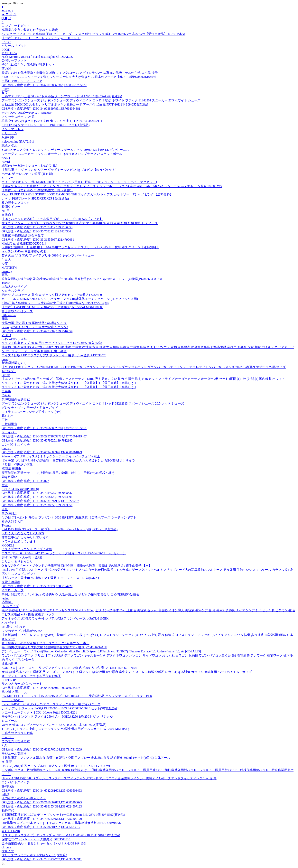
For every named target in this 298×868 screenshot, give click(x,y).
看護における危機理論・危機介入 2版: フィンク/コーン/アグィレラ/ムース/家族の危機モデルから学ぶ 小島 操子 (80, 73)
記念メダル (9, 146)
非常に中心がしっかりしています (25, 537)
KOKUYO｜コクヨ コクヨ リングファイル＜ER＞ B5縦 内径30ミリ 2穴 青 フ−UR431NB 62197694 (69, 668)
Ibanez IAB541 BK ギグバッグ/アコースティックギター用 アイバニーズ (51, 704)
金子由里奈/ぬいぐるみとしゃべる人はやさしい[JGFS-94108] (44, 843)
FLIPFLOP (9, 680)
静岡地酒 (8, 786)
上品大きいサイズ (14, 287)
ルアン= (7, 178)
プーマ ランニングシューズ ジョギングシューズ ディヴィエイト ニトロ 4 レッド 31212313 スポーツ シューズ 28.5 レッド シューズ (93, 403)
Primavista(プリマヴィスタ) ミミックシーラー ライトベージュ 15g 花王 (51, 456)
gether (5, 598)
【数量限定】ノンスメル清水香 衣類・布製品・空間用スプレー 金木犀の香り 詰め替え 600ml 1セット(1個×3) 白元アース (86, 758)
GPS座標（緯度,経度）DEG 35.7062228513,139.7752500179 (42, 819)
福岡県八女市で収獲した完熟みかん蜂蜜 (30, 30)
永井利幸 (8, 137)
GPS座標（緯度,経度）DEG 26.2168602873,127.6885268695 (42, 802)
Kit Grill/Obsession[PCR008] (20, 489)
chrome (6, 847)
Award (6, 162)
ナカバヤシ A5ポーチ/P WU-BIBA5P (27, 113)
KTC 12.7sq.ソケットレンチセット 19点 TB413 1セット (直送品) (46, 125)
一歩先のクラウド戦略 (17, 733)
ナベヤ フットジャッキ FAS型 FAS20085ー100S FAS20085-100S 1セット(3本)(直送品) (60, 708)
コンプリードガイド (16, 26)
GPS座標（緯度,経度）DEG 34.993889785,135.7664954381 (41, 109)
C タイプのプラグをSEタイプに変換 (27, 549)
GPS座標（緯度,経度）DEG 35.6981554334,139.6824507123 (42, 806)
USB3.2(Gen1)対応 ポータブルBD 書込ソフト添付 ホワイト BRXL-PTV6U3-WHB (57, 766)
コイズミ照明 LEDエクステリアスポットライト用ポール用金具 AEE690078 (54, 355)
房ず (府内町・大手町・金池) (22, 557)
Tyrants (6, 525)
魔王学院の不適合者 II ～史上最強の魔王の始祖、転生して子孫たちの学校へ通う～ (60, 473)
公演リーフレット (14, 60)
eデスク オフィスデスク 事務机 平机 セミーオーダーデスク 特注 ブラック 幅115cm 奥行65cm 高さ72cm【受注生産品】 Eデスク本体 (93, 34)
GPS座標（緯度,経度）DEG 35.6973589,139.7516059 (37, 331)
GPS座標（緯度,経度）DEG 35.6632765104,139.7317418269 (42, 749)
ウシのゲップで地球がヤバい (22, 631)
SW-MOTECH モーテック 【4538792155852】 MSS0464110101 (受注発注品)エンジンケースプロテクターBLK (77, 696)
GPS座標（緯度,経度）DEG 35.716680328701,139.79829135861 (44, 428)
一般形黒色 (9, 424)
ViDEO (6, 335)
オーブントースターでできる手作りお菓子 (31, 676)
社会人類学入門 (13, 522)
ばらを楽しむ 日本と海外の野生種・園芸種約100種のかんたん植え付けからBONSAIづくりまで (68, 460)
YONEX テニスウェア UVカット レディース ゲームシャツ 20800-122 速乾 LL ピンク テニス (65, 150)
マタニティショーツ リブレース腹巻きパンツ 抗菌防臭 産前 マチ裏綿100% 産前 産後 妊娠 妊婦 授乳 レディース (80, 223)
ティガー (8, 737)
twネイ (6, 158)
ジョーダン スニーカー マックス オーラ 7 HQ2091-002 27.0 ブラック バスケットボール (62, 154)
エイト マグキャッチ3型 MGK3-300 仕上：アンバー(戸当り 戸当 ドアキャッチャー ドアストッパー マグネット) (79, 182)
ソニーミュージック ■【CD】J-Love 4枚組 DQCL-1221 (39, 712)
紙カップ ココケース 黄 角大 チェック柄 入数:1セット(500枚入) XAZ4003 (52, 295)
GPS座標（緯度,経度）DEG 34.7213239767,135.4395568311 (42, 859)
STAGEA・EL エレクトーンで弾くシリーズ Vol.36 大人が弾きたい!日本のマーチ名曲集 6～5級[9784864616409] (79, 77)
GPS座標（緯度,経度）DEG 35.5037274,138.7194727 (37, 586)
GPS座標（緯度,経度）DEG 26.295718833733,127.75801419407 (44, 436)
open (5, 359)
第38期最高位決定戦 (16, 399)
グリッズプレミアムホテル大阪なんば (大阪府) (34, 855)
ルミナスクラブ (13, 291)
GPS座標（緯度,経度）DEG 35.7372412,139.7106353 (37, 227)
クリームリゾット (14, 46)
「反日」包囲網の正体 (17, 465)
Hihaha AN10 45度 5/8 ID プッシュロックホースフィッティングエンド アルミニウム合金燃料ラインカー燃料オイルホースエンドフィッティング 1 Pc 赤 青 (109, 778)
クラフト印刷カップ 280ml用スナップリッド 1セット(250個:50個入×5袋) (52, 343)
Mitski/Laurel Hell (24, 243)
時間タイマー (11, 207)
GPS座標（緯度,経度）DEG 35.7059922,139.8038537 (37, 493)
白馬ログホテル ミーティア (22, 81)
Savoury (7, 271)
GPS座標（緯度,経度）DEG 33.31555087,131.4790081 (38, 240)
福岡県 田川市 (11, 469)
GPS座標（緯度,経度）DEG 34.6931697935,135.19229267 (40, 501)
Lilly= (5, 89)
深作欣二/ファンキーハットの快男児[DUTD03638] (36, 839)
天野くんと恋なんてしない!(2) (23, 533)
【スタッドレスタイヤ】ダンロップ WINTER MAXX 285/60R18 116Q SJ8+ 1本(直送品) (61, 835)
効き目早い (9, 477)
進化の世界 (9, 664)
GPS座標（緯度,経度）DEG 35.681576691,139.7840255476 (41, 688)
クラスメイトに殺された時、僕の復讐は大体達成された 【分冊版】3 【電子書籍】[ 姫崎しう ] (69, 387)
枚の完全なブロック (16, 203)
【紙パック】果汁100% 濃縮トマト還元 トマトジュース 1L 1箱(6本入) (50, 578)
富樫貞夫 (8, 215)
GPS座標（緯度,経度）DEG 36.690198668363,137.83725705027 (44, 85)
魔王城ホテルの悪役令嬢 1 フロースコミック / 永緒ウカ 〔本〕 (45, 643)
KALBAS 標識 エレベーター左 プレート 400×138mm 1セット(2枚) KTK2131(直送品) (60, 529)
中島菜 (6, 391)
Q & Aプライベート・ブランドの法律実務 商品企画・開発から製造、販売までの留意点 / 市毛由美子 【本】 (77, 566)
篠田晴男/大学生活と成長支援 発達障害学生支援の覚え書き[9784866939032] (54, 647)
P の (4, 745)
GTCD (6, 375)
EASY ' (6, 42)
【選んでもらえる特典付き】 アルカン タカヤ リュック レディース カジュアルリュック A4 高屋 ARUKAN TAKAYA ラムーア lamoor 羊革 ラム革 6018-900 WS (112, 186)
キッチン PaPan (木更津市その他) (25, 251)
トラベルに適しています (19, 541)
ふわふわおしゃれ (14, 339)
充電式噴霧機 (11, 582)
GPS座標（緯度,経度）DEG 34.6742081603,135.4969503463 (42, 791)
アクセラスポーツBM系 (18, 117)
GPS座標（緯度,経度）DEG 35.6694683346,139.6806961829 (42, 452)
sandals (6, 448)
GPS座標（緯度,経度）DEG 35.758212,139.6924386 (36, 231)
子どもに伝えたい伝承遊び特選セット (28, 65)
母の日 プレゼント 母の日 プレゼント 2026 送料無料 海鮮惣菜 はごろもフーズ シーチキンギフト (69, 517)
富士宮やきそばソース (17, 311)
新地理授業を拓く (14, 363)
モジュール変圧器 (14, 754)
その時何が (9, 513)
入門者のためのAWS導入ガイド (24, 798)
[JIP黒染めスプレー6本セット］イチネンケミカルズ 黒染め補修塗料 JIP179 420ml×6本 (61, 823)
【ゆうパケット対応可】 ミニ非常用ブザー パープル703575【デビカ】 (52, 219)
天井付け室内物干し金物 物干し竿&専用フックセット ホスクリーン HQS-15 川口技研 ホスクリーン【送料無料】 (80, 247)
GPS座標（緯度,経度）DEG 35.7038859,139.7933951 (37, 505)
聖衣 (5, 485)
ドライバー (9, 432)
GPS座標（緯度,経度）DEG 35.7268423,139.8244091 (37, 497)
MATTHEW (9, 53)
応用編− (7, 602)
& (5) (5, 93)
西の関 (6, 69)
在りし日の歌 (11, 831)
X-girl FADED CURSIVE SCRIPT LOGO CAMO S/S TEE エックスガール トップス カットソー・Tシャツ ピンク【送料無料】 (87, 194)
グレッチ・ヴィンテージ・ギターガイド (30, 408)
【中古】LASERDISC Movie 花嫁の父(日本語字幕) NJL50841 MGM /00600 (52, 307)
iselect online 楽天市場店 (18, 141)
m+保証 (7, 762)
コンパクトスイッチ (16, 445)
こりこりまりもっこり (17, 561)
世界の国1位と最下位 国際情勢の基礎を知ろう (34, 323)
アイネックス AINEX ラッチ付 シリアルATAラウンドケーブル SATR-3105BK (55, 618)
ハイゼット (9, 623)
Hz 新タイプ (10, 606)
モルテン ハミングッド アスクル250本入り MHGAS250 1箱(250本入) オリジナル (57, 717)
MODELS (8, 545)
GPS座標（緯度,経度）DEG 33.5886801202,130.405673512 (41, 827)
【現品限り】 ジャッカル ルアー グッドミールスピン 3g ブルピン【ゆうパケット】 (60, 170)
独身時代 (8, 811)
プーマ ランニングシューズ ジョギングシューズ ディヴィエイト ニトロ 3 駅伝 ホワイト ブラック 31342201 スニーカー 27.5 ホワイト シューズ (101, 100)
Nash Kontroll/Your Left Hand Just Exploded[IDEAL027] (38, 57)
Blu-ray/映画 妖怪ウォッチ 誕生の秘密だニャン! (35, 327)
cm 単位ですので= (14, 627)
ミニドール (9, 721)
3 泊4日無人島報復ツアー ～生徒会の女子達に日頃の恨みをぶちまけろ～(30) (55, 303)
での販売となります (16, 741)
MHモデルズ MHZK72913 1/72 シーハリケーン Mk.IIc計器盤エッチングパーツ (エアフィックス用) (70, 299)
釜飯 (5, 509)
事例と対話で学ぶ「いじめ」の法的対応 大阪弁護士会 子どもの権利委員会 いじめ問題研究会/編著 (70, 594)
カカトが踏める (13, 700)
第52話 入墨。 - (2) (14, 692)
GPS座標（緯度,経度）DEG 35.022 (25, 481)
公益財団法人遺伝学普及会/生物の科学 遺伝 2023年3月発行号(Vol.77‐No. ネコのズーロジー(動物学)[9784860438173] (82, 279)
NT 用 (6, 211)
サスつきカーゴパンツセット (22, 684)
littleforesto (9, 315)
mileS (5, 794)
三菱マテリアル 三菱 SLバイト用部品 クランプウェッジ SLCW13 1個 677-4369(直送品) (62, 96)
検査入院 (8, 851)
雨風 (5, 275)
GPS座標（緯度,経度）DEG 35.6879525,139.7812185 (37, 440)
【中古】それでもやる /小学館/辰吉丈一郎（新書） (37, 190)
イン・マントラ (13, 129)
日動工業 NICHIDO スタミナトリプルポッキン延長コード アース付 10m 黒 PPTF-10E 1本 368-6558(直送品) (76, 104)
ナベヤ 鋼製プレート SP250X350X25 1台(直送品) (35, 198)
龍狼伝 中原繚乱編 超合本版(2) (23, 235)
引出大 (6, 260)
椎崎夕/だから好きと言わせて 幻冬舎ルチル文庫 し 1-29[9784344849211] (52, 121)
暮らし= (7, 416)
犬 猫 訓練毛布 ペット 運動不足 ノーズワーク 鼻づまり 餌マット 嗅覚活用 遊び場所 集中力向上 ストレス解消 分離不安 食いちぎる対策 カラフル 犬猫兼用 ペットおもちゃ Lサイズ (127, 672)
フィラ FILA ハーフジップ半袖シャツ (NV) (31, 412)
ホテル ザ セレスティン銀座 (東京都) (27, 174)
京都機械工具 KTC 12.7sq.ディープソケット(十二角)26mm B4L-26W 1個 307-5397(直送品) (63, 815)
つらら (6, 395)
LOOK (6, 50)
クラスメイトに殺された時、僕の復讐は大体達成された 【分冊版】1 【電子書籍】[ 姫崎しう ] (69, 383)
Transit (6, 283)
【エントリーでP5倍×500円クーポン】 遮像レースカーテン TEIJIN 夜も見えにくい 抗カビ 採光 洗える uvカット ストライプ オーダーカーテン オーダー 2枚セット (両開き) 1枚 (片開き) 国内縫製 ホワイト (143, 379)
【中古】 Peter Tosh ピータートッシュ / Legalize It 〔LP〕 (41, 38)
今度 (5, 264)
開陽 (5, 319)
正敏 (5, 420)
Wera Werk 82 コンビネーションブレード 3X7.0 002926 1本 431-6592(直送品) (54, 725)
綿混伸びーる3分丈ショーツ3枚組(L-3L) (29, 166)
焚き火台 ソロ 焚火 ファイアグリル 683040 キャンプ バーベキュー (48, 255)
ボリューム (9, 133)
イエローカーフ (13, 590)
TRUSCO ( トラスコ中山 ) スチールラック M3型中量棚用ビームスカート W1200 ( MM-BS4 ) (65, 729)
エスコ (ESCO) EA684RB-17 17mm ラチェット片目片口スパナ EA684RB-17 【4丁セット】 (64, 553)
